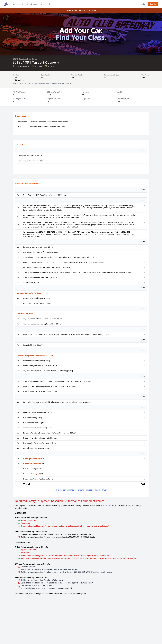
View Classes (32, 4)
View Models (46, 4)
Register (153, 4)
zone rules (107, 505)
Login (143, 4)
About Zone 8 (18, 4)
